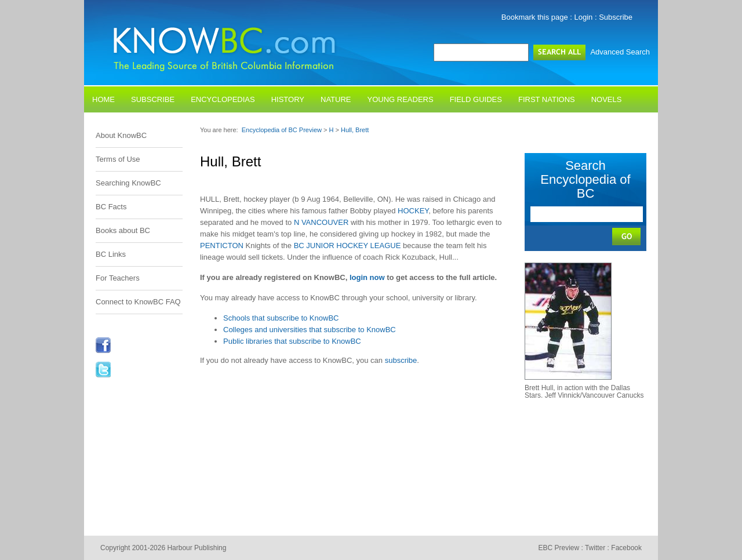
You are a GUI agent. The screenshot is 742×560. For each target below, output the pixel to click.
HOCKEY (413, 211)
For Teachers (118, 278)
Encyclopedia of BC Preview (282, 130)
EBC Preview (559, 548)
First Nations (547, 99)
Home (103, 99)
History (288, 99)
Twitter (595, 548)
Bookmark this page (535, 17)
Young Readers (401, 99)
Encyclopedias (223, 99)
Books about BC (123, 230)
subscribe (401, 360)
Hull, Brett (355, 130)
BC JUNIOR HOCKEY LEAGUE (348, 246)
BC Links (111, 254)
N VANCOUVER (321, 222)
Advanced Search (620, 52)
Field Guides (476, 99)
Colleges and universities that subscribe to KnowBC (310, 330)
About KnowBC (121, 135)
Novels (607, 99)
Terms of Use (118, 159)
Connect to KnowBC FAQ (138, 302)
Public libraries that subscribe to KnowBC (292, 341)
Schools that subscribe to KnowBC (281, 318)
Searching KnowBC (128, 183)
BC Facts (111, 207)
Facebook (626, 548)
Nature (336, 99)
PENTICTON (222, 246)
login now (367, 277)
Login (584, 17)
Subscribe (616, 17)
